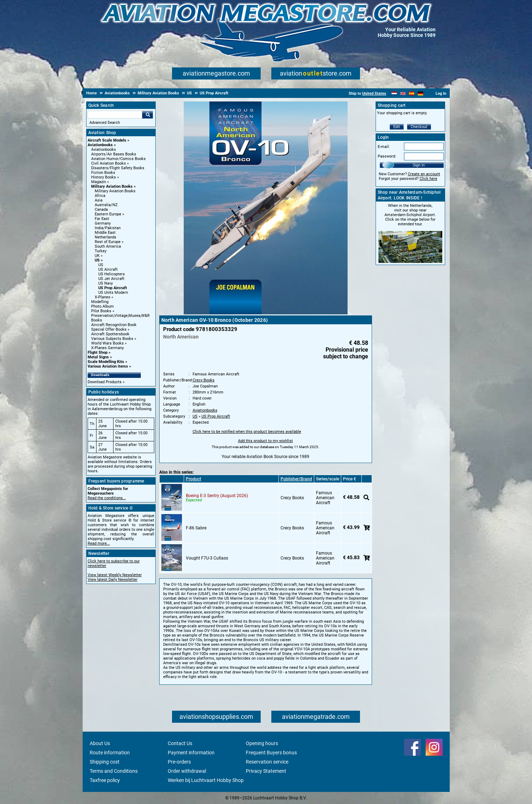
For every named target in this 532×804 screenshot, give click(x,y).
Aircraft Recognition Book (114, 325)
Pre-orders (179, 762)
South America (108, 246)
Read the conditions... (107, 498)
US (97, 260)
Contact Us (180, 743)
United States (374, 93)
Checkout (419, 127)
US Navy (106, 283)
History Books (104, 177)
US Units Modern (113, 293)
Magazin (99, 182)
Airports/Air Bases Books (114, 154)
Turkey (101, 251)
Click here (428, 179)
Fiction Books (103, 173)
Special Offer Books (109, 329)
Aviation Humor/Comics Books (118, 159)
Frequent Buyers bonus (271, 753)
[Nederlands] (394, 93)
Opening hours (262, 743)
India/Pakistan (108, 228)
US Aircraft (108, 269)
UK (97, 256)
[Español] (412, 93)
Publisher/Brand (296, 479)
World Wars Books (107, 343)
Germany (103, 223)
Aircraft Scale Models (107, 140)
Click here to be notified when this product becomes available (247, 432)
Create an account (424, 174)
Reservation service (267, 762)
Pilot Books (101, 311)
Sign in (419, 165)
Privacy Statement (266, 771)
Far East (102, 219)
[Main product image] (266, 313)
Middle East (105, 233)
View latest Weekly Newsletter (115, 575)
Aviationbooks (100, 145)
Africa (100, 196)
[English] (403, 93)
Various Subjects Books (112, 339)
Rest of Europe (108, 242)
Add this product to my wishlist (265, 441)
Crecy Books (204, 380)
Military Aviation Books (112, 186)
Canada (101, 210)
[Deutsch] (420, 93)
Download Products (105, 382)
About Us (100, 743)
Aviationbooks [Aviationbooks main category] (104, 150)
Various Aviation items (108, 366)
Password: (387, 156)
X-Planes (102, 297)
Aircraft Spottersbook (110, 334)
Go (148, 115)
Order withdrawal (187, 771)
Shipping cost (105, 762)
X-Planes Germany (107, 348)
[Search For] (115, 115)
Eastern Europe (108, 214)
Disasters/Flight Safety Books (118, 168)
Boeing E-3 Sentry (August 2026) (217, 496)
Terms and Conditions (114, 771)
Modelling (100, 302)
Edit (397, 127)
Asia (99, 200)
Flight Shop (98, 353)
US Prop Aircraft (113, 288)
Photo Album (102, 306)
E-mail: (384, 147)
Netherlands (106, 237)
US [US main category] (101, 265)
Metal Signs (98, 357)
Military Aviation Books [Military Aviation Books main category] (115, 191)
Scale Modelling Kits (106, 362)
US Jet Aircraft (111, 279)
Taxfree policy (105, 780)
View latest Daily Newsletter (113, 580)
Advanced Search (105, 123)
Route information (110, 753)
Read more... (99, 543)
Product (193, 479)
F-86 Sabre (196, 528)
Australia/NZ (106, 205)
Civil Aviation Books (109, 163)
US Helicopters (112, 274)
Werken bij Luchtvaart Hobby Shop (206, 780)
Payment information (191, 753)
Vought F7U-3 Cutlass (207, 558)
